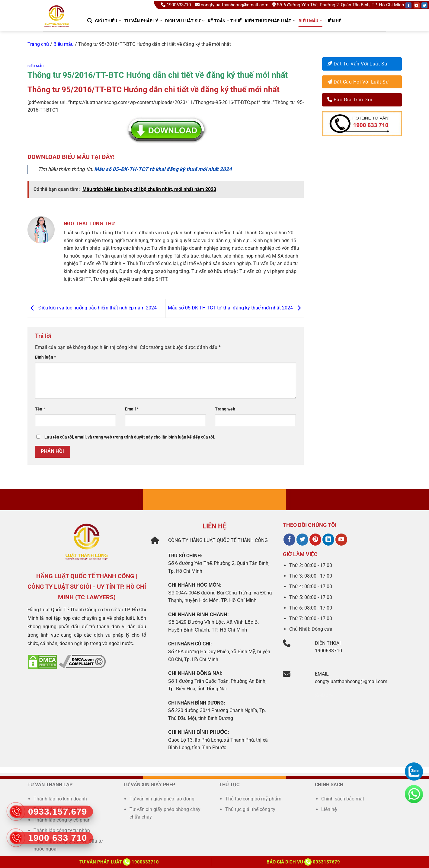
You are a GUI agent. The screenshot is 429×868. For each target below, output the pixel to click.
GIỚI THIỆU (108, 21)
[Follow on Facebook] (408, 5)
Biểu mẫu (311, 21)
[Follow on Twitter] (424, 5)
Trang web (225, 409)
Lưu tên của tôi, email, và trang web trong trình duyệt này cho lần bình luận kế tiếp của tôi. (130, 437)
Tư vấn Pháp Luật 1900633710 (119, 862)
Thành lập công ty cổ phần (62, 820)
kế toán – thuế (225, 21)
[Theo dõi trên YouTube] (341, 540)
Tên (40, 409)
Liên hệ (333, 21)
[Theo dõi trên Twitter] (302, 540)
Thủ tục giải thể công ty (251, 809)
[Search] (90, 21)
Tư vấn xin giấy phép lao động (162, 799)
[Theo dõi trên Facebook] (289, 540)
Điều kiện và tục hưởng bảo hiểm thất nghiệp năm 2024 (92, 308)
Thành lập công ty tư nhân (62, 830)
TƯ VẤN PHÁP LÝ (143, 21)
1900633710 (176, 5)
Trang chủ (38, 44)
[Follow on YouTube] (417, 5)
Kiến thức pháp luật (270, 21)
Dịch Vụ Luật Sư (185, 21)
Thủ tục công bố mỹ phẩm (253, 799)
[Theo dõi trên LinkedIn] (328, 540)
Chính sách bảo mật (343, 799)
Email (132, 409)
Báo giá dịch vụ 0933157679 (303, 862)
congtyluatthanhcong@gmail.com (232, 5)
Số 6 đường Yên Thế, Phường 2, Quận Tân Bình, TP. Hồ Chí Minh (338, 5)
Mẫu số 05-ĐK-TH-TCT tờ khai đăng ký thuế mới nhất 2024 (236, 308)
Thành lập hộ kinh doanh (60, 799)
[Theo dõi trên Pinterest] (315, 540)
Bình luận (45, 357)
